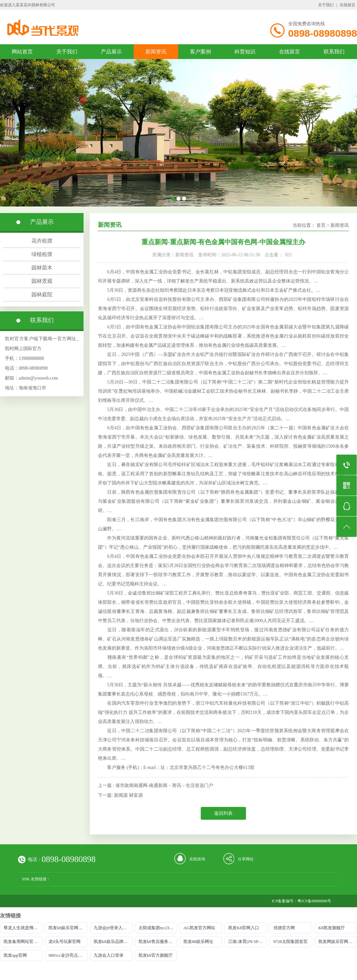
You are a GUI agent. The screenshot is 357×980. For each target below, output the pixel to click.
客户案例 (200, 52)
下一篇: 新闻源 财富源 (120, 795)
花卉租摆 (42, 241)
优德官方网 (284, 928)
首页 (321, 225)
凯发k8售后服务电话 (158, 941)
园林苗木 (42, 268)
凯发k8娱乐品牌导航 (113, 941)
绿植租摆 (42, 254)
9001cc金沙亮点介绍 (67, 955)
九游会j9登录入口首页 (113, 928)
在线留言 (348, 5)
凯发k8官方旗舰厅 (156, 955)
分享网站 (246, 859)
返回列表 (223, 813)
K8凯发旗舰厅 (332, 928)
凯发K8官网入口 (244, 928)
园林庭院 (42, 294)
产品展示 (111, 52)
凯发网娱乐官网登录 (338, 941)
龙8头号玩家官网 (65, 941)
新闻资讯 (156, 52)
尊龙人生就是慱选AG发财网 (23, 928)
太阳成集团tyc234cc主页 (158, 928)
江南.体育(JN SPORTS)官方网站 (248, 941)
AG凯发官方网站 (199, 928)
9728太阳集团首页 (291, 941)
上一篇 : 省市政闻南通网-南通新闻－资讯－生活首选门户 (156, 785)
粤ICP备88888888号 (314, 901)
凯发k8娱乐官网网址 (68, 928)
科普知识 (245, 52)
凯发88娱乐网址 (198, 941)
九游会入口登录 (109, 955)
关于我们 (326, 5)
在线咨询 (197, 859)
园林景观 (42, 281)
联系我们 (334, 52)
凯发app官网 (15, 955)
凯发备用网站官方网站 (23, 941)
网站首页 (22, 52)
